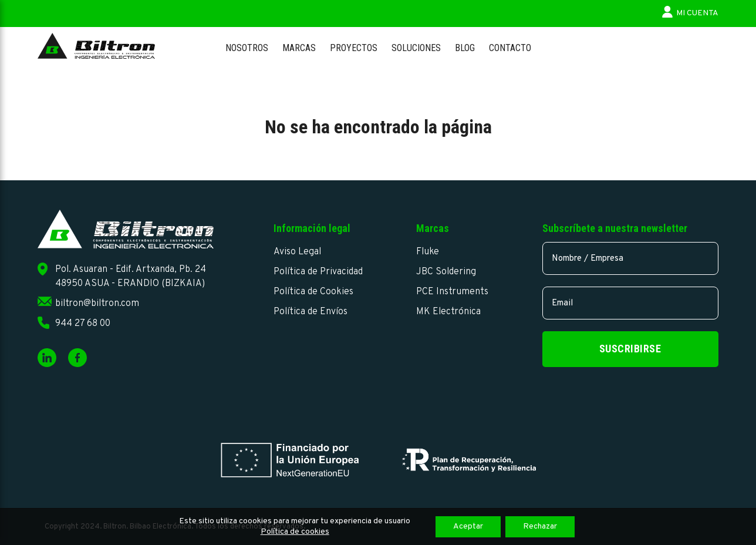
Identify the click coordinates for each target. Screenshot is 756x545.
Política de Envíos (310, 312)
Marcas (299, 48)
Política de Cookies (313, 292)
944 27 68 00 (83, 324)
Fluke (428, 252)
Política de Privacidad (318, 272)
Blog (465, 48)
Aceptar (468, 527)
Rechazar (540, 527)
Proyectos (354, 48)
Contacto (510, 48)
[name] (630, 258)
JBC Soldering (446, 272)
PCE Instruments (452, 292)
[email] (630, 303)
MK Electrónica (448, 312)
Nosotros (247, 48)
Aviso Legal (297, 252)
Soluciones (416, 48)
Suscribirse (630, 349)
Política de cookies (295, 532)
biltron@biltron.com (97, 304)
